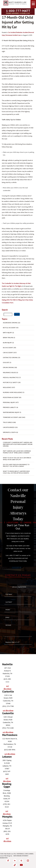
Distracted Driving (10, 358)
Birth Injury (7, 333)
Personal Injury (9, 402)
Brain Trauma (8, 338)
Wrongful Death (9, 432)
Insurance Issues (9, 373)
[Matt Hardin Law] (15, 7)
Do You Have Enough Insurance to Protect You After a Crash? (16, 465)
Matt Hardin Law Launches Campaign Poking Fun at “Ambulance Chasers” (17, 452)
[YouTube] (21, 865)
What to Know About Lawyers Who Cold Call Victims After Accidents (16, 472)
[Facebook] (8, 861)
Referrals (21, 854)
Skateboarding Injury (11, 412)
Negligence (7, 387)
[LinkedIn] (15, 861)
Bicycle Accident (9, 328)
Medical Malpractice (11, 378)
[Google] (21, 861)
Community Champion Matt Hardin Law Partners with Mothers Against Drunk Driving (18, 444)
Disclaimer (29, 854)
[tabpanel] (6, 677)
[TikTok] (15, 865)
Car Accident (12, 32)
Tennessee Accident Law (13, 35)
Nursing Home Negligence (13, 392)
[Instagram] (28, 861)
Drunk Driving (8, 367)
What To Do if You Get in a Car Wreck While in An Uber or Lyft (17, 459)
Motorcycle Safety (10, 382)
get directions (7, 687)
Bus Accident (8, 348)
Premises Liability (9, 407)
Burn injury (7, 343)
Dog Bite (6, 363)
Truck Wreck (8, 422)
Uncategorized (9, 427)
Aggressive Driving (10, 323)
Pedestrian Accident (22, 32)
